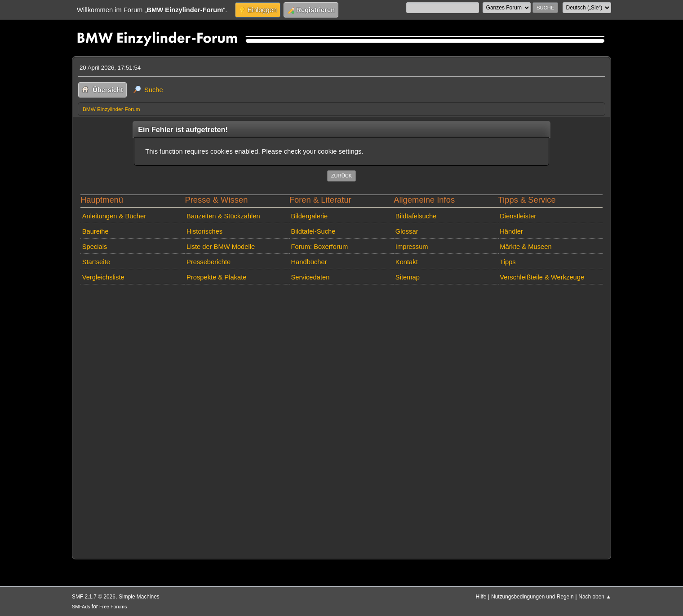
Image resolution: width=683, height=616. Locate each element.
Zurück (342, 176)
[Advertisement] (341, 420)
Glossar (407, 231)
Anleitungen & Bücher (114, 216)
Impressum (412, 247)
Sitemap (408, 277)
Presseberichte (208, 262)
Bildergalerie (309, 216)
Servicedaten (310, 277)
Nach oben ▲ (595, 597)
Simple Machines (139, 597)
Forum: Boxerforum (319, 247)
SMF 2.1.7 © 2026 (94, 597)
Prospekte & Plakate (216, 277)
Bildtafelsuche (416, 216)
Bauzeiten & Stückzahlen (223, 216)
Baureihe (95, 231)
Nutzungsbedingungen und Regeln (532, 597)
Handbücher (309, 262)
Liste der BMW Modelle (221, 247)
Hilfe (481, 597)
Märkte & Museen (526, 247)
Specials (95, 247)
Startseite (96, 262)
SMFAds (81, 607)
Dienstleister (518, 216)
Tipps (508, 262)
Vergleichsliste (103, 277)
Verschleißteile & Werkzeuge (542, 277)
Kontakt (407, 262)
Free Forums (113, 607)
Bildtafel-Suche (313, 231)
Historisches (204, 231)
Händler (511, 231)
